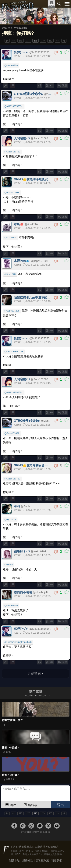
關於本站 (14, 860)
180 (50, 41)
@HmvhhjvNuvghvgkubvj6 (18, 642)
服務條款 (28, 860)
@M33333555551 (14, 106)
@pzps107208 (12, 311)
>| (64, 41)
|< (7, 41)
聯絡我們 (57, 860)
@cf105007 (10, 238)
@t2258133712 (12, 152)
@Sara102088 (12, 193)
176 (21, 41)
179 (43, 41)
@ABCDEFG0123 (14, 352)
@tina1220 (10, 274)
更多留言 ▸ (36, 674)
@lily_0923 (10, 520)
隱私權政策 (42, 860)
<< (13, 41)
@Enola (9, 565)
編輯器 (30, 804)
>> (58, 41)
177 (28, 41)
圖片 (10, 804)
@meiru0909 (11, 66)
